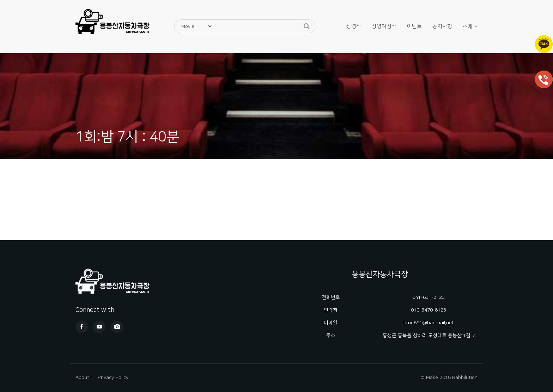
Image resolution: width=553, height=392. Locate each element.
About (82, 378)
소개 (468, 27)
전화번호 (331, 297)
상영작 (354, 26)
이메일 (331, 323)
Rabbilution (465, 378)
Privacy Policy (113, 378)
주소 (331, 336)
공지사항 (442, 26)
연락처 (331, 310)
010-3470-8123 (429, 310)
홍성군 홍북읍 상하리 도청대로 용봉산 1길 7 (429, 336)
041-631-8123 (429, 297)
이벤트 (414, 26)
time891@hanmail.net (429, 323)
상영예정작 (384, 26)
